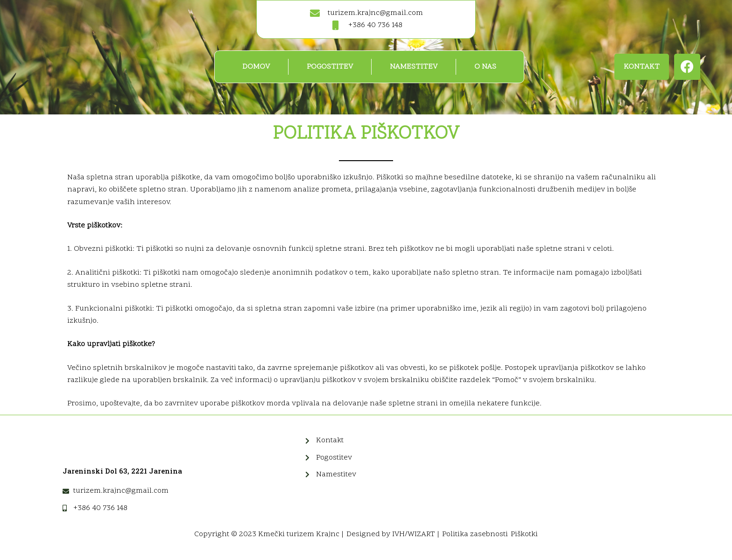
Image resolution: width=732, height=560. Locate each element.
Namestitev (414, 67)
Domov (256, 67)
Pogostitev (330, 67)
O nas (485, 67)
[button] (642, 67)
